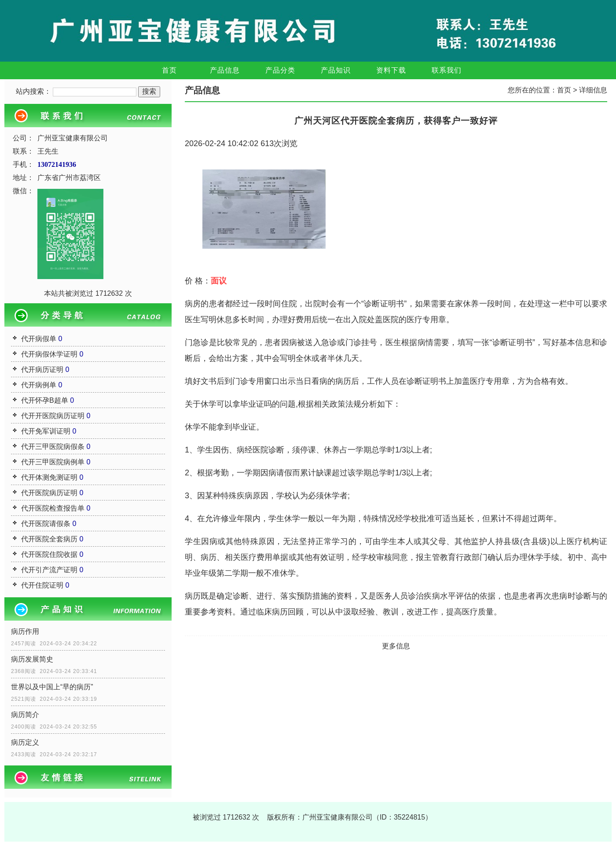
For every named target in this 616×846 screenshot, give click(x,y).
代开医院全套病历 (49, 539)
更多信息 (396, 646)
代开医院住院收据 (49, 554)
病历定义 (25, 742)
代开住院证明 (42, 585)
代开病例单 (39, 385)
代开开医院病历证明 (53, 416)
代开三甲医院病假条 (53, 447)
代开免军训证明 (46, 431)
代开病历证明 (42, 370)
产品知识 (336, 70)
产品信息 (225, 70)
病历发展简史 (32, 659)
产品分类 (280, 70)
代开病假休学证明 (49, 354)
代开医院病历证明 (49, 493)
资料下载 (391, 70)
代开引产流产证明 (49, 570)
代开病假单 (39, 339)
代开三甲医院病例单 (53, 462)
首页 (169, 70)
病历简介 (25, 715)
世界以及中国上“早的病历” (52, 687)
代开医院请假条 (46, 524)
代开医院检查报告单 (53, 508)
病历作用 (25, 631)
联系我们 (447, 70)
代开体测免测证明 (49, 477)
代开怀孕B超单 (45, 400)
